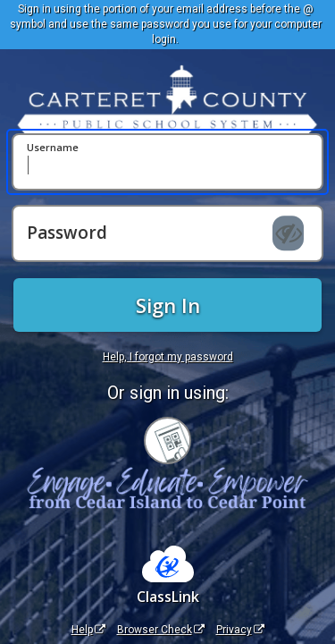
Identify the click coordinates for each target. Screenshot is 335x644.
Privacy (240, 630)
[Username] (167, 162)
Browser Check (161, 630)
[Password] (167, 233)
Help (88, 630)
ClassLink (168, 597)
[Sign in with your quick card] (167, 441)
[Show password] (288, 233)
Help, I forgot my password (168, 357)
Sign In (168, 305)
